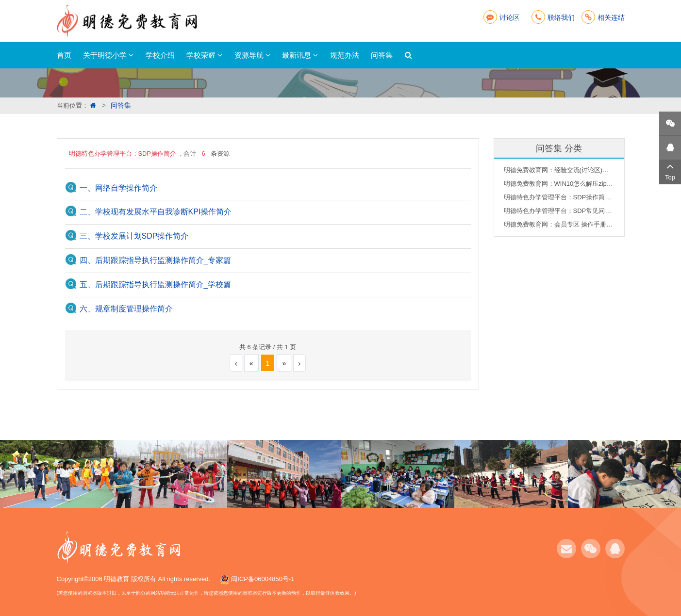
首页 (64, 55)
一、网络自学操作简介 (118, 188)
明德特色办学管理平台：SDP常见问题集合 (559, 211)
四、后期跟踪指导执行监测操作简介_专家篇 (156, 260)
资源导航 (252, 55)
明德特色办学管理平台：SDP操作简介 (559, 197)
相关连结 (603, 17)
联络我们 (553, 17)
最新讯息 (300, 55)
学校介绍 (160, 55)
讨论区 (502, 17)
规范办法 (345, 55)
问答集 (382, 55)
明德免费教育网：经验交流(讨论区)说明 (559, 170)
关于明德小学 (108, 55)
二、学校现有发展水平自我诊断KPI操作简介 (156, 212)
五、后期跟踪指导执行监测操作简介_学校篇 (156, 284)
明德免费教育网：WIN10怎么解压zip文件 (559, 184)
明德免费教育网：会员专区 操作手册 (559, 224)
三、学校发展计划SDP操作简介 (134, 236)
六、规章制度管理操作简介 (126, 309)
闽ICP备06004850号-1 (263, 579)
